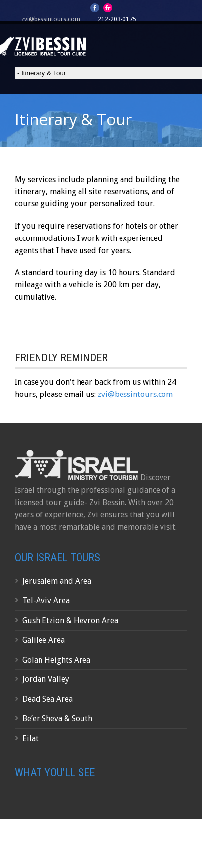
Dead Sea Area (47, 699)
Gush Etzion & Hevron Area (70, 620)
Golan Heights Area (56, 660)
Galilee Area (43, 640)
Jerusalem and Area (57, 581)
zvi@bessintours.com (51, 19)
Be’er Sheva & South (57, 719)
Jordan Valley (46, 679)
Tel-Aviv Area (46, 601)
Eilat (30, 738)
